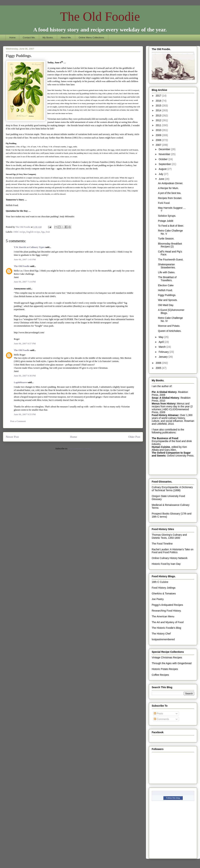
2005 (159, 368)
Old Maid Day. (166, 305)
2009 (159, 135)
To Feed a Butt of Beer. (171, 226)
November (165, 154)
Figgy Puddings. (167, 295)
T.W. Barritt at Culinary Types (29, 247)
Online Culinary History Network (170, 558)
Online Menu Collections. (92, 37)
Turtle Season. (166, 239)
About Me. (66, 37)
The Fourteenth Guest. (171, 260)
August (163, 169)
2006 (159, 363)
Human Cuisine (161, 447)
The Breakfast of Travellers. (167, 279)
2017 (159, 96)
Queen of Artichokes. (170, 331)
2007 (159, 145)
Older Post (134, 437)
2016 (159, 101)
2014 (159, 110)
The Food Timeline (162, 544)
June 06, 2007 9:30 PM (25, 376)
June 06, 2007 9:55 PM (25, 414)
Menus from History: (164, 404)
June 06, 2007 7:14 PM (25, 282)
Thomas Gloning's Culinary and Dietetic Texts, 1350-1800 (169, 536)
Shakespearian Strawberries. (167, 266)
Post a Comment (18, 421)
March (162, 347)
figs (43, 232)
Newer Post (12, 437)
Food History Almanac (165, 415)
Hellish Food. (165, 290)
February (164, 352)
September (165, 164)
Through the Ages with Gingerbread (172, 663)
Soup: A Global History (165, 398)
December (165, 149)
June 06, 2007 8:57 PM (25, 343)
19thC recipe (19, 232)
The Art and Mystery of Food (168, 622)
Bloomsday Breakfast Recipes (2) (170, 245)
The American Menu (163, 616)
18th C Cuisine (160, 582)
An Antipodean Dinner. (171, 183)
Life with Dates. (167, 272)
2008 (159, 140)
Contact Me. (29, 37)
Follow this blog (173, 798)
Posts (158, 713)
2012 (159, 120)
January (163, 357)
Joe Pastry (158, 599)
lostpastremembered (163, 639)
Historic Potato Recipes (165, 669)
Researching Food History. (167, 611)
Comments (161, 719)
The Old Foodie (100, 17)
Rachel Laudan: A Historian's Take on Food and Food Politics (173, 551)
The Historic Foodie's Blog (166, 628)
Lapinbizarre (20, 382)
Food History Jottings (164, 588)
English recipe (33, 232)
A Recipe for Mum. (168, 188)
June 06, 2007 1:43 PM (25, 259)
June (162, 179)
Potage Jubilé (166, 221)
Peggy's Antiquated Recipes (167, 605)
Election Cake (166, 285)
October (163, 159)
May (161, 337)
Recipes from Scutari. (170, 198)
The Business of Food (165, 438)
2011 (159, 125)
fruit (48, 232)
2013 (159, 115)
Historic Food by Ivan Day (166, 564)
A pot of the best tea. (170, 193)
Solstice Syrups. (167, 216)
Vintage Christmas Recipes (167, 657)
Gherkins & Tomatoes (164, 593)
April (161, 342)
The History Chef (161, 634)
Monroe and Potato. (169, 326)
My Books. (48, 37)
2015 (159, 106)
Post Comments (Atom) (79, 448)
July (161, 174)
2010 (159, 130)
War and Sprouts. (168, 300)
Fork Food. (164, 203)
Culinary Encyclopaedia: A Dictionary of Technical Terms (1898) (172, 489)
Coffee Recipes (160, 675)
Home (13, 37)
